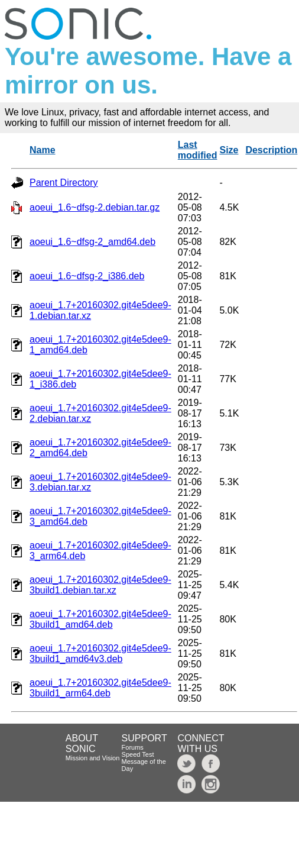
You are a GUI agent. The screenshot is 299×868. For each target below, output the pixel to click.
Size (229, 150)
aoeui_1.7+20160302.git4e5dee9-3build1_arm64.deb (100, 688)
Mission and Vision (93, 758)
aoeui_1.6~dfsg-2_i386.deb (87, 276)
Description (271, 150)
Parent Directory (64, 183)
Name (43, 150)
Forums (133, 747)
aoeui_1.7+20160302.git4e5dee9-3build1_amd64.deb (100, 619)
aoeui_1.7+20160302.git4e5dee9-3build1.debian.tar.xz (100, 585)
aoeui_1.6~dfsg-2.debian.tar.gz (95, 207)
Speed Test (138, 754)
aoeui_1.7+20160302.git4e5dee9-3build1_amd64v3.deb (100, 654)
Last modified (198, 150)
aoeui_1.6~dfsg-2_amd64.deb (92, 242)
